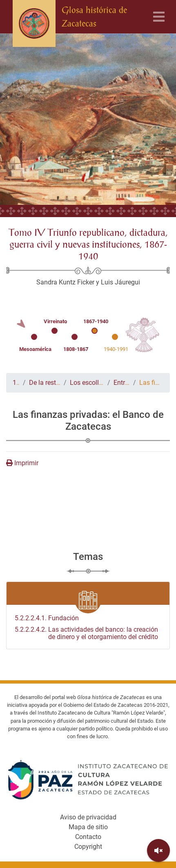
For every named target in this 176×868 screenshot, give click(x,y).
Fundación (47, 618)
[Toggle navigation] (159, 17)
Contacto (88, 837)
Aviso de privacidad (88, 817)
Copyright (88, 847)
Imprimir (22, 463)
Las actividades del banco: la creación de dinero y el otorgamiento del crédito (86, 633)
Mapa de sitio (88, 827)
